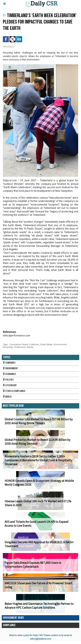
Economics (9, 374)
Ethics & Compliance (14, 391)
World (7, 397)
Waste (30, 347)
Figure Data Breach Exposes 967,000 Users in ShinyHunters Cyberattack (33, 565)
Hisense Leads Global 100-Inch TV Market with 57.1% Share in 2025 (38, 503)
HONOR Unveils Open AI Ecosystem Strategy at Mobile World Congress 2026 (39, 483)
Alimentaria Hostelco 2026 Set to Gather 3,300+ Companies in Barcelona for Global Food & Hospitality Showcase (38, 460)
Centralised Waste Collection (24, 344)
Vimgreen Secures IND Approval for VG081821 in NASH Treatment (39, 544)
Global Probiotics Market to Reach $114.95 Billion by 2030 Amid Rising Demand (37, 442)
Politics (8, 380)
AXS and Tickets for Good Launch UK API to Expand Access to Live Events (37, 524)
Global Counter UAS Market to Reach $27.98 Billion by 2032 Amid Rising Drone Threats (39, 421)
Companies (9, 363)
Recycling (8, 347)
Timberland (20, 347)
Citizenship (10, 385)
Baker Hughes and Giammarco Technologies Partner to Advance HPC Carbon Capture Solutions (39, 606)
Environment (60, 344)
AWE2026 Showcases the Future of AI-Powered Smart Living (38, 585)
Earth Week (46, 344)
